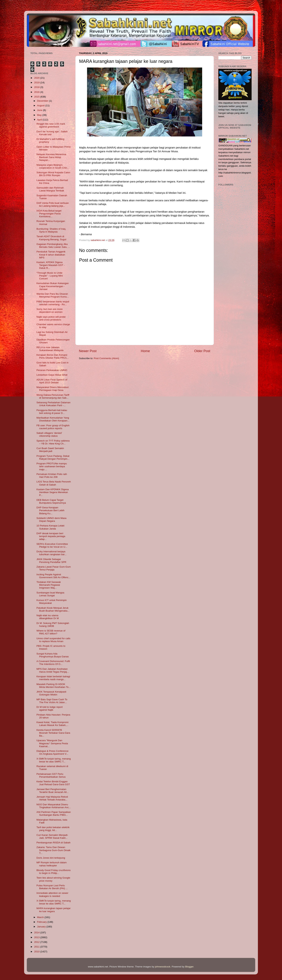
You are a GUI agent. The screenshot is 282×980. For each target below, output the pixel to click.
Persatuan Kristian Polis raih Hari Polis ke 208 (52, 476)
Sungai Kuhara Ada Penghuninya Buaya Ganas (53, 655)
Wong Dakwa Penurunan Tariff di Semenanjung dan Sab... (53, 396)
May (40, 115)
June (40, 110)
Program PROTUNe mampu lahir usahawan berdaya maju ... (52, 466)
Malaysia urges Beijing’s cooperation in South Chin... (53, 166)
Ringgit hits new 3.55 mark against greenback (51, 125)
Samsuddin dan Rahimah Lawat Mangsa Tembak (50, 189)
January (42, 927)
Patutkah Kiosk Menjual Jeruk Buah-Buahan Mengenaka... (53, 609)
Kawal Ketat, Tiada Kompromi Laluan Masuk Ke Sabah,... (53, 724)
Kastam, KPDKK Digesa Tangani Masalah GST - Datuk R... (51, 265)
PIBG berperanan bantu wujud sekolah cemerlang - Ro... (53, 303)
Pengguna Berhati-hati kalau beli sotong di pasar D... (52, 412)
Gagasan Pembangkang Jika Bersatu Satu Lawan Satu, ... (53, 246)
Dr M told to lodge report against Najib (50, 708)
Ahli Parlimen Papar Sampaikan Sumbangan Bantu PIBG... (54, 813)
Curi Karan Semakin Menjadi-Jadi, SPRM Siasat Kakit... (52, 836)
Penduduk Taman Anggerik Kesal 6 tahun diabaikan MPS (51, 255)
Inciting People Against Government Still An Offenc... (54, 576)
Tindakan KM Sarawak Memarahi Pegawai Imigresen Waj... (49, 585)
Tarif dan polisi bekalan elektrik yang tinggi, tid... (53, 829)
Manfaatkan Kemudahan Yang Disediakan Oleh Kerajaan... (53, 419)
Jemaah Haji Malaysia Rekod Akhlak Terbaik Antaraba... (52, 798)
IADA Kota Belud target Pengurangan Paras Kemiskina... (49, 214)
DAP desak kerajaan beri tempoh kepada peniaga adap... (51, 536)
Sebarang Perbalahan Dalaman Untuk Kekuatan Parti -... (54, 404)
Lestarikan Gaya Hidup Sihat (52, 375)
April (40, 120)
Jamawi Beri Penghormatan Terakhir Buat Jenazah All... (53, 791)
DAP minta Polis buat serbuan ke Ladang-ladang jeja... (53, 204)
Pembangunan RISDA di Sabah (54, 843)
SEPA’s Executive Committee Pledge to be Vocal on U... (52, 545)
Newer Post (88, 351)
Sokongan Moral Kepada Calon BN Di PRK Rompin (53, 174)
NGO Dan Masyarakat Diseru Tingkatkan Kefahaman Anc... (54, 806)
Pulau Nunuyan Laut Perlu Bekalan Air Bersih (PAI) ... (52, 887)
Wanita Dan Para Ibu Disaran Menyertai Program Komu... (53, 295)
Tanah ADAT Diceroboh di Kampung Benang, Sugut (51, 238)
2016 (37, 92)
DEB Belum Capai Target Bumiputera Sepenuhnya (51, 501)
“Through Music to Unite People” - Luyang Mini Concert (50, 276)
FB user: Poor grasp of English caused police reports (53, 427)
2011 (37, 947)
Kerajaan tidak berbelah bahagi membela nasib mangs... (53, 678)
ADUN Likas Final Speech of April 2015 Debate (52, 381)
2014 (37, 933)
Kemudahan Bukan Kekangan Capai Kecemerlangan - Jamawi (53, 286)
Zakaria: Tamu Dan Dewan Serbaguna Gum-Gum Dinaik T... (54, 850)
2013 (37, 937)
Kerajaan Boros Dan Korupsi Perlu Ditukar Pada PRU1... (53, 356)
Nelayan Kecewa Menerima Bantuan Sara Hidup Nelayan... (51, 157)
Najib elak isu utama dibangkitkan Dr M (48, 617)
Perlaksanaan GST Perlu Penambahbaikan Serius (51, 775)
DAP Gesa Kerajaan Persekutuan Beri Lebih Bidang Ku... (50, 510)
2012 (37, 942)
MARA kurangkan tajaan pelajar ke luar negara (54, 910)
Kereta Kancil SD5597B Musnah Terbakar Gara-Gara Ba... (53, 733)
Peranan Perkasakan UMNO (52, 370)
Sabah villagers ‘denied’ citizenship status (49, 434)
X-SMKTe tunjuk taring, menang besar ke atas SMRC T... (54, 760)
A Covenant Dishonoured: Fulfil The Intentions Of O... (53, 663)
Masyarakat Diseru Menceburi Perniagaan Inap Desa (53, 389)
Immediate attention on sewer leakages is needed (52, 894)
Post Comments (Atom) (106, 358)
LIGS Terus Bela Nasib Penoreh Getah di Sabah (54, 483)
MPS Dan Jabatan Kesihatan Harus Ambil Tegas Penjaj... (53, 670)
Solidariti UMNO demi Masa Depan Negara (52, 520)
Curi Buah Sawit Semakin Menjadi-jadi (50, 450)
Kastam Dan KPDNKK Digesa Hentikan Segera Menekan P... (53, 492)
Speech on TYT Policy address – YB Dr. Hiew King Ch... (53, 442)
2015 (37, 97)
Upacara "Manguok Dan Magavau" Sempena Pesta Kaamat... (52, 743)
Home (145, 351)
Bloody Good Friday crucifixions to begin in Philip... (54, 872)
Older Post (202, 351)
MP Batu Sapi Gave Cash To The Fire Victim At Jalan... (52, 701)
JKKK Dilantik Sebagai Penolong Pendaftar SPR (51, 561)
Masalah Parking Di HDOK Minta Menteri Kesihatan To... (54, 686)
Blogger (189, 967)
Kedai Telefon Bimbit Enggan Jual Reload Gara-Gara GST (53, 783)
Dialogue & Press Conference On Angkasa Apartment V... (53, 752)
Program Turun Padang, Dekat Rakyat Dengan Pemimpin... (53, 457)
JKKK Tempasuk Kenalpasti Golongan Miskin (51, 693)
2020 (37, 78)
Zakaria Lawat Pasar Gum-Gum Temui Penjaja (54, 568)
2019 (37, 83)
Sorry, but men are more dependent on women (50, 311)
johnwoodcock (163, 967)
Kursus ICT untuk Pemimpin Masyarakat (52, 602)
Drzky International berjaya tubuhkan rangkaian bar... (52, 553)
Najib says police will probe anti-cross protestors (51, 318)
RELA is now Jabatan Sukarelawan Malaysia (50, 349)
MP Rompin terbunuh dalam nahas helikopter (52, 864)
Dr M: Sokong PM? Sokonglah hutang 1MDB (53, 625)
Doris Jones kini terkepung (51, 858)
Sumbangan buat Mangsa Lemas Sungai (50, 594)
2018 (37, 87)
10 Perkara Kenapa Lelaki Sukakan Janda (50, 527)
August (41, 105)
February (42, 922)
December (43, 101)
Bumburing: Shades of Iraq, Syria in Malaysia (51, 230)
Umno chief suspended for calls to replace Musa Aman (53, 640)
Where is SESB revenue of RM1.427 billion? (51, 632)
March (41, 917)
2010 (37, 952)
